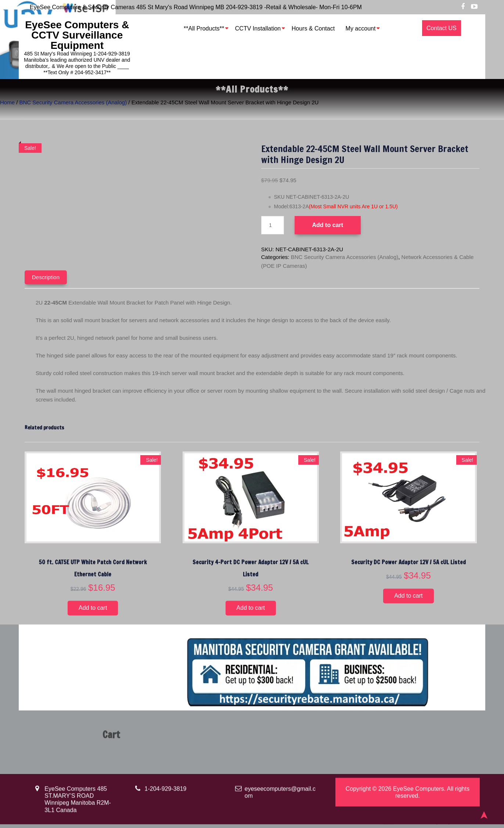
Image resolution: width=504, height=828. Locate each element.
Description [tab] (46, 277)
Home (7, 102)
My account (361, 28)
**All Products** (204, 28)
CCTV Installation (258, 28)
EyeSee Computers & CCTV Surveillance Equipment (77, 35)
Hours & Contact (313, 28)
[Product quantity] (273, 225)
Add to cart (328, 225)
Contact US (442, 28)
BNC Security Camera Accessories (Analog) (73, 102)
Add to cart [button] (93, 608)
